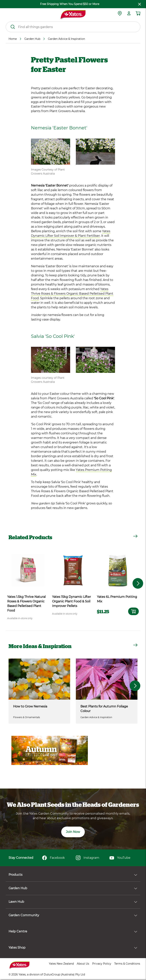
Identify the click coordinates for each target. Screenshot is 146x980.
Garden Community (73, 915)
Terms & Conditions (127, 964)
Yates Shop (73, 948)
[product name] (28, 571)
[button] (135, 686)
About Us (83, 964)
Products (73, 875)
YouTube (120, 858)
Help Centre (73, 931)
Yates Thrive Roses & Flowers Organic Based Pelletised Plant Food (72, 294)
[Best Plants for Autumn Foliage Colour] (107, 679)
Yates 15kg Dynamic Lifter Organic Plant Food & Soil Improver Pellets (71, 601)
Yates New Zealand (61, 964)
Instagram (88, 858)
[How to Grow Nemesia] (39, 679)
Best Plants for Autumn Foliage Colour (104, 709)
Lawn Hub (73, 902)
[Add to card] (133, 611)
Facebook (54, 858)
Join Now (73, 832)
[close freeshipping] (140, 4)
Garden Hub (73, 888)
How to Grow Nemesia (30, 706)
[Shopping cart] (138, 13)
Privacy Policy (102, 964)
